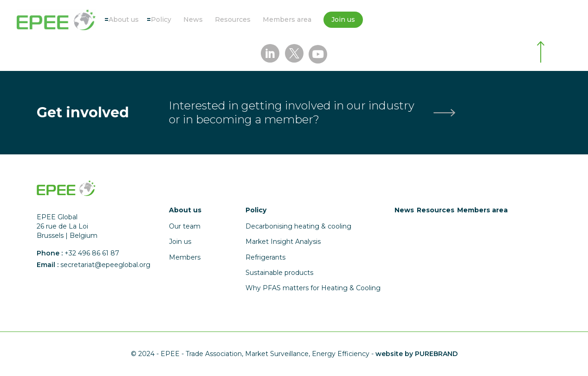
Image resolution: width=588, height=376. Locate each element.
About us (124, 19)
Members (185, 257)
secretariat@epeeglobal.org (105, 265)
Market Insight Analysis (283, 242)
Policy (161, 19)
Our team (185, 226)
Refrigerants (265, 257)
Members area (287, 19)
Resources (233, 19)
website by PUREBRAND (417, 354)
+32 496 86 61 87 (92, 253)
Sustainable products (279, 273)
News (193, 19)
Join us (343, 19)
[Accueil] (56, 20)
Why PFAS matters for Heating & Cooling (313, 288)
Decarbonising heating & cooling (298, 226)
